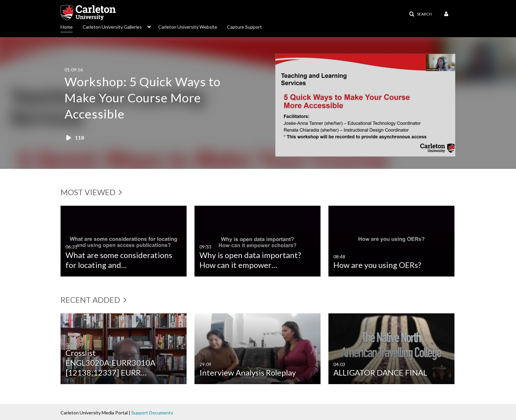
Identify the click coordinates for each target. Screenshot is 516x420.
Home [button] (67, 27)
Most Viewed (91, 192)
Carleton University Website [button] (188, 27)
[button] (420, 14)
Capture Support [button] (245, 27)
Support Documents (152, 413)
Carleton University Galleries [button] (112, 27)
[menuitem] (72, 26)
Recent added (94, 300)
